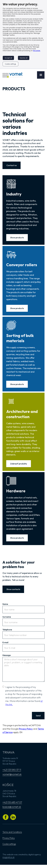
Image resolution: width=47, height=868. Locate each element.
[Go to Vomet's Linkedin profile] (13, 817)
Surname (7, 617)
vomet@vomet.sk (12, 774)
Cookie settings (10, 64)
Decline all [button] (24, 58)
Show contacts (13, 589)
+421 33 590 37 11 (12, 770)
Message (7, 655)
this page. (37, 51)
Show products (17, 238)
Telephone (7, 630)
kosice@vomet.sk (12, 807)
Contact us (12, 165)
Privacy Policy (26, 729)
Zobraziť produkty (19, 464)
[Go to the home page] (12, 75)
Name (5, 604)
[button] (41, 75)
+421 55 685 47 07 (12, 802)
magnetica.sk (8, 857)
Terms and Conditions (12, 832)
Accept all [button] (8, 58)
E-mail (5, 642)
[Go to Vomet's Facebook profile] (6, 817)
